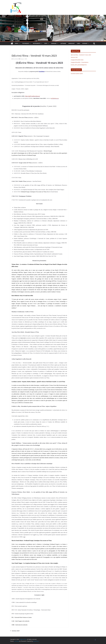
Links (78, 43)
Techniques (26, 43)
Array (17, 43)
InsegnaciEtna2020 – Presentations (80, 62)
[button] (19, 43)
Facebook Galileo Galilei (77, 74)
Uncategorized (15, 52)
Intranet (85, 43)
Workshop (71, 43)
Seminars (54, 43)
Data (46, 43)
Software (63, 43)
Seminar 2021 (15, 631)
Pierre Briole (15, 59)
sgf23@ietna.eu (55, 98)
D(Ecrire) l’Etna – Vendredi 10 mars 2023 (81, 55)
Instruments (37, 43)
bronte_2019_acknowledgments (79, 65)
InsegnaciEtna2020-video (77, 60)
